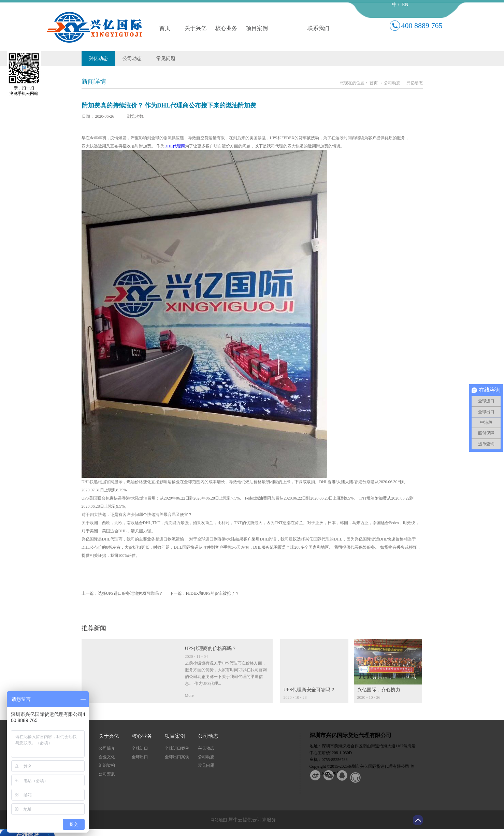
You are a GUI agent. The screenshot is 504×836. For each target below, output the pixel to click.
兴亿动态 (415, 83)
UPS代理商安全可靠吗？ (309, 690)
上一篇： (122, 593)
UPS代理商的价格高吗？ (211, 648)
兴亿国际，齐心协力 (379, 690)
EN (405, 5)
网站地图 (218, 820)
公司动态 (392, 83)
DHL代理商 (175, 146)
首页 (165, 28)
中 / (396, 5)
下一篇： (205, 593)
